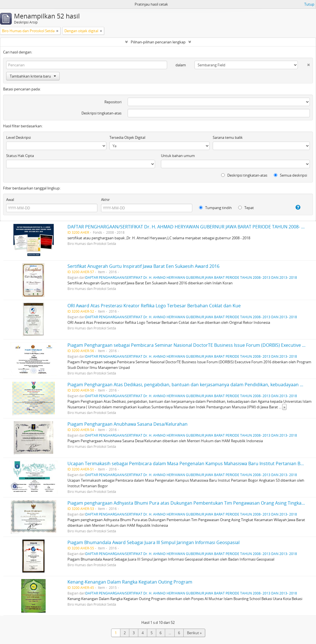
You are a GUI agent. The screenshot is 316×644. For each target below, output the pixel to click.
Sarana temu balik (228, 137)
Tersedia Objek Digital (127, 137)
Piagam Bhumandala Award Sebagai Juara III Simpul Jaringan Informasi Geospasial (154, 542)
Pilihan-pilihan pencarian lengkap (158, 42)
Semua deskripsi (290, 175)
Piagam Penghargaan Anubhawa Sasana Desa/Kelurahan (127, 424)
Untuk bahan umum (178, 156)
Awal (10, 200)
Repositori (113, 102)
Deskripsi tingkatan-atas (101, 113)
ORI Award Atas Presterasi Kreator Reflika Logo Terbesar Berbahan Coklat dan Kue (154, 306)
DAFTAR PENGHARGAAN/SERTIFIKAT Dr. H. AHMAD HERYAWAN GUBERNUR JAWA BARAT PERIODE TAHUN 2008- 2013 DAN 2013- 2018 (191, 277)
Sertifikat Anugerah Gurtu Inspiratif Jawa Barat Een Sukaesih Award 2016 (143, 266)
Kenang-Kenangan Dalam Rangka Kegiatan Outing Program (130, 582)
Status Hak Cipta (20, 156)
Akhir (105, 200)
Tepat (246, 208)
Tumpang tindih (215, 208)
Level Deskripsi (18, 137)
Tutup (309, 4)
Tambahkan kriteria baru (33, 76)
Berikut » (194, 633)
